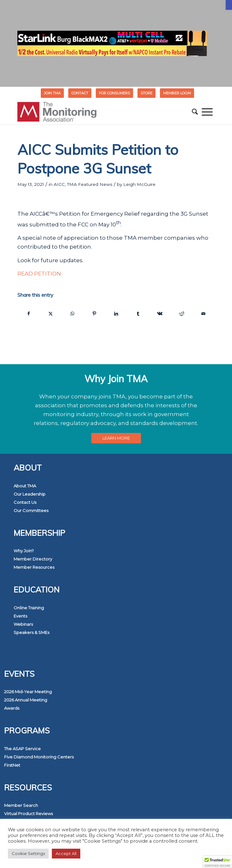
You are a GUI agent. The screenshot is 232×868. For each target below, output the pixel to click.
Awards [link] (12, 708)
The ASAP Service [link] (22, 749)
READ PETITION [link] (39, 274)
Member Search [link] (21, 805)
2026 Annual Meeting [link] (26, 700)
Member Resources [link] (34, 567)
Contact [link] (80, 93)
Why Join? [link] (24, 551)
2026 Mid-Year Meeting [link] (28, 692)
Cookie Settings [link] (28, 853)
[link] (229, 5)
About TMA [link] (25, 486)
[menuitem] (52, 93)
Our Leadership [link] (30, 494)
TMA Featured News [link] (90, 184)
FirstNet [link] (12, 765)
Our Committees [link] (31, 510)
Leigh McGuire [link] (139, 184)
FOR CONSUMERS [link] (114, 93)
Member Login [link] (177, 93)
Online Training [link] (29, 608)
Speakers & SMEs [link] (31, 632)
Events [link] (20, 616)
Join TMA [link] (52, 93)
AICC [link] (59, 184)
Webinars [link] (23, 624)
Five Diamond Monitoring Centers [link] (39, 757)
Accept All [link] (66, 853)
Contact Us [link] (25, 502)
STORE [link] (147, 93)
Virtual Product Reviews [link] (28, 814)
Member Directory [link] (33, 559)
